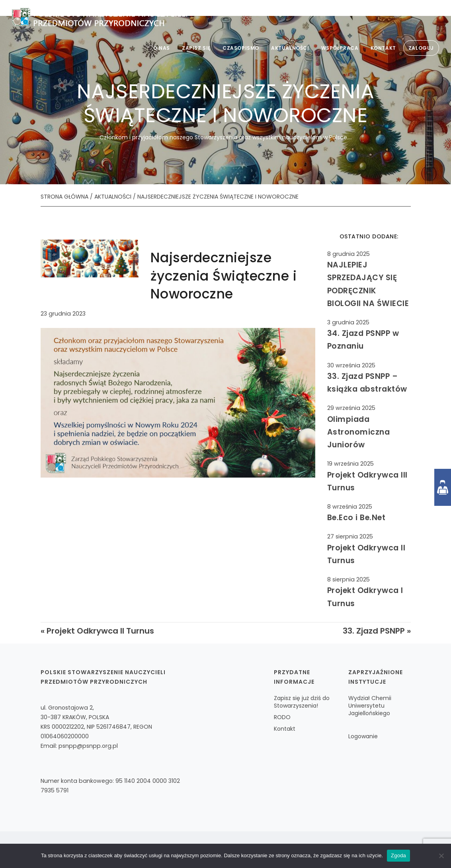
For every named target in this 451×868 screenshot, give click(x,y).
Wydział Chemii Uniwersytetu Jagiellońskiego (370, 706)
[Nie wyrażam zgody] (441, 856)
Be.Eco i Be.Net (356, 518)
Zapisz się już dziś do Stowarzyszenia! (302, 702)
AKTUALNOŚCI (113, 197)
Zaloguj (421, 48)
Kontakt (383, 48)
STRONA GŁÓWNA (64, 197)
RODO (282, 717)
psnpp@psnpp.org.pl (88, 746)
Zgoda (398, 855)
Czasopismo (241, 48)
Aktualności (290, 48)
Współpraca (340, 48)
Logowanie (363, 736)
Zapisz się (196, 48)
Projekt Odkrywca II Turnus (100, 631)
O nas (162, 48)
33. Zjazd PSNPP (374, 631)
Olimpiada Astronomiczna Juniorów (359, 432)
